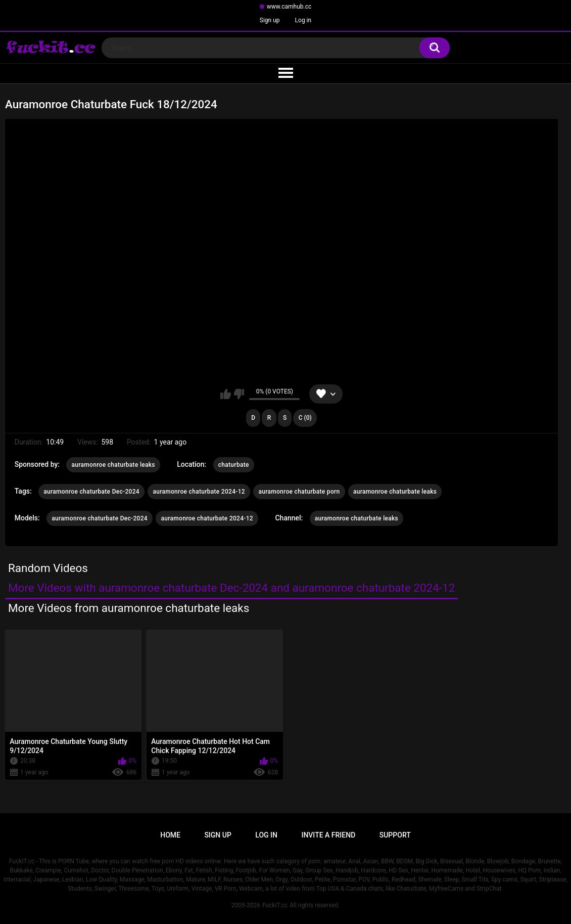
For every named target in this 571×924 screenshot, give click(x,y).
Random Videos (48, 568)
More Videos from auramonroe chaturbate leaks (129, 608)
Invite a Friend (328, 835)
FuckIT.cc (275, 905)
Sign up (270, 20)
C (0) (305, 418)
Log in (303, 20)
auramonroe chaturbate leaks (113, 465)
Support (395, 835)
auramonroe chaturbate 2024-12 (199, 492)
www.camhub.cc (289, 7)
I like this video (226, 394)
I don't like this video (239, 394)
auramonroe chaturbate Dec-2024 (91, 492)
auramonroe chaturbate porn (299, 492)
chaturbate (234, 465)
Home (170, 835)
